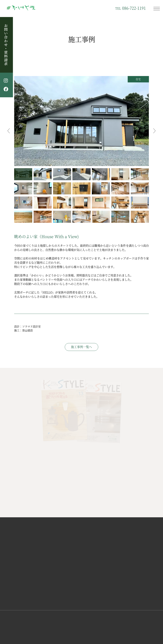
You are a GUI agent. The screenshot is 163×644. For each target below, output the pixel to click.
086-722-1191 (131, 8)
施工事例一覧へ (81, 347)
